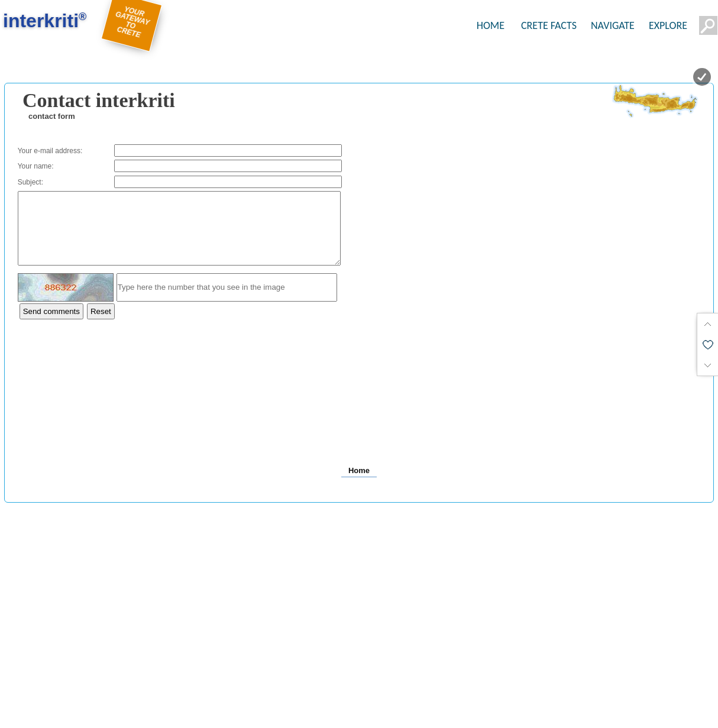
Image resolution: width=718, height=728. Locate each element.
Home (359, 485)
